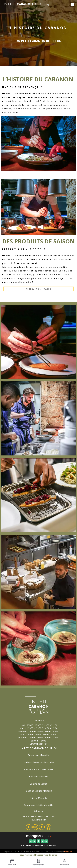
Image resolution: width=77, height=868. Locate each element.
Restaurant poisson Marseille (39, 769)
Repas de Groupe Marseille (38, 791)
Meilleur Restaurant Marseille (39, 762)
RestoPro (68, 852)
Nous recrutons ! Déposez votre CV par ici (38, 855)
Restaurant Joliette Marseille (38, 805)
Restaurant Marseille (39, 755)
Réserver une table (38, 289)
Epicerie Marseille (38, 798)
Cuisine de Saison (39, 784)
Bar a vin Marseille (39, 777)
